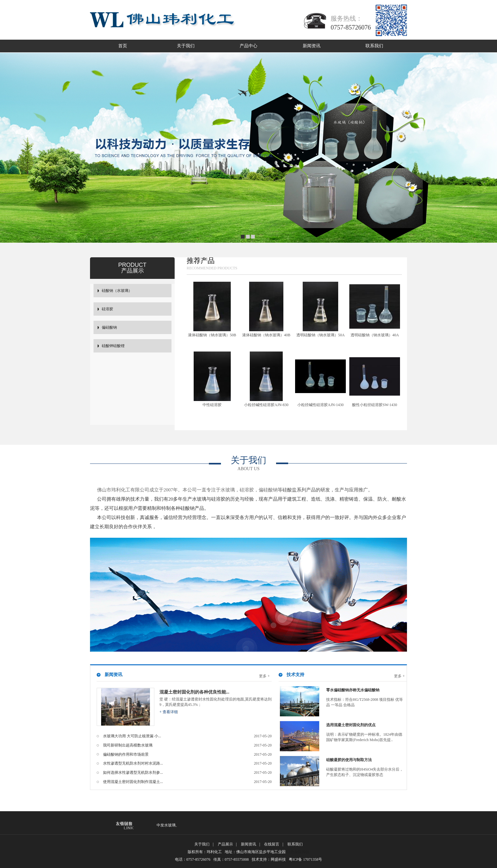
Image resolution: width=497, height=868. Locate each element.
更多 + (264, 676)
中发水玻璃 (166, 825)
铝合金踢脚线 (298, 852)
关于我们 (186, 46)
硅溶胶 (107, 309)
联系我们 (374, 46)
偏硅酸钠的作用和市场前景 (187, 755)
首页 (123, 46)
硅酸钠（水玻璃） (117, 291)
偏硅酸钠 (109, 327)
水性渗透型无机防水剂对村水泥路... (187, 763)
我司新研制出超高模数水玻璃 (187, 745)
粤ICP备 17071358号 (307, 859)
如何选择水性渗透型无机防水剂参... (187, 773)
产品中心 (248, 46)
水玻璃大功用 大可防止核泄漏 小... (187, 736)
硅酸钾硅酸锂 (113, 346)
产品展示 (225, 844)
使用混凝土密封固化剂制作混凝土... (187, 782)
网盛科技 (278, 859)
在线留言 (272, 844)
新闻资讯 (312, 46)
